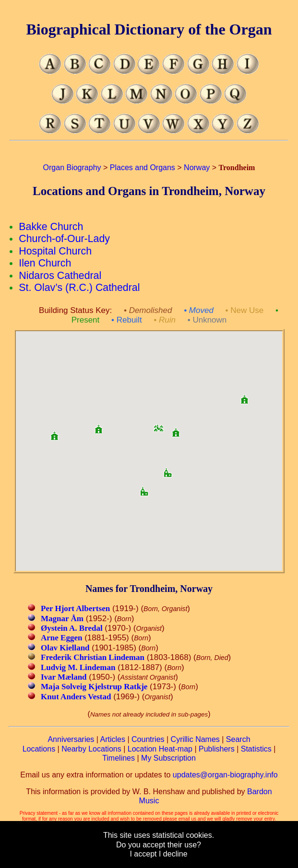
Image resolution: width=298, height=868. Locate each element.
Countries (148, 739)
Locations (39, 749)
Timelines (119, 758)
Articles (113, 739)
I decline (173, 854)
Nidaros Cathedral (60, 276)
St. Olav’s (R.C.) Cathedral (79, 288)
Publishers (217, 749)
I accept (143, 854)
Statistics (256, 749)
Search (238, 739)
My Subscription (168, 758)
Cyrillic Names (195, 739)
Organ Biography (72, 168)
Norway (197, 168)
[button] (158, 425)
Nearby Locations (91, 749)
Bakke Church (51, 227)
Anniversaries (71, 739)
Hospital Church (55, 251)
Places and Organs (143, 168)
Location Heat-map (160, 749)
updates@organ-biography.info (225, 775)
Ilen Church (45, 263)
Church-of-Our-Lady (64, 239)
